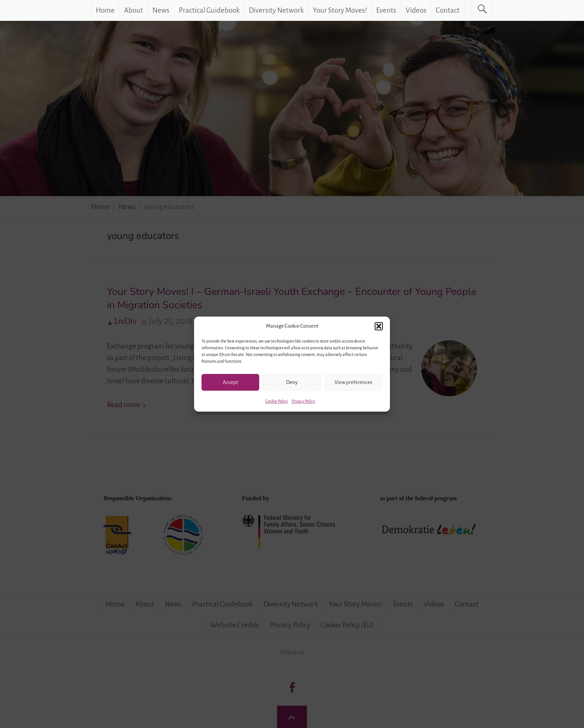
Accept (230, 382)
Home (105, 10)
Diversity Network (276, 10)
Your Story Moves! (340, 10)
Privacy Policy (303, 401)
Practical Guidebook (209, 10)
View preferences (353, 382)
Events (386, 10)
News (161, 10)
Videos (416, 10)
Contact (448, 10)
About (134, 10)
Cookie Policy (277, 401)
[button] (379, 326)
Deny (292, 382)
